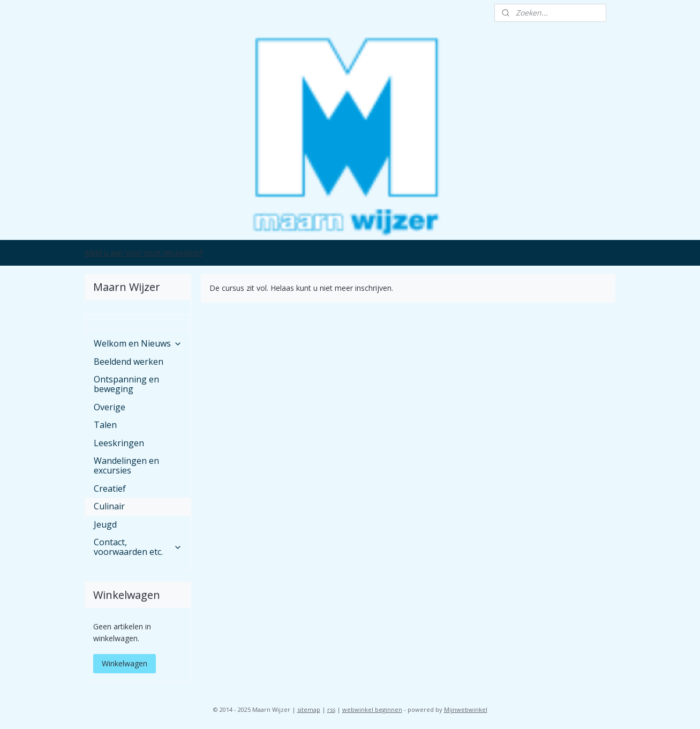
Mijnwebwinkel (466, 709)
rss (331, 709)
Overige (110, 407)
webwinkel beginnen (372, 709)
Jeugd (105, 524)
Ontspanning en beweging (126, 384)
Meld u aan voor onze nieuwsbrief (144, 253)
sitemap (309, 709)
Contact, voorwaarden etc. (138, 547)
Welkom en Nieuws (138, 343)
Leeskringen (119, 443)
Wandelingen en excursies (126, 465)
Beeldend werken (129, 362)
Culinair (109, 506)
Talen (105, 425)
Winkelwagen (125, 663)
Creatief (110, 488)
